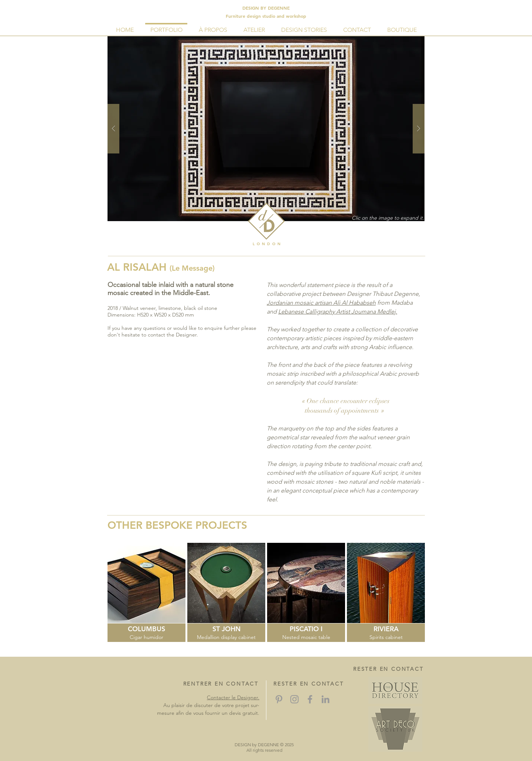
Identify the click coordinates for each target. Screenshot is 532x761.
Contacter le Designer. (233, 697)
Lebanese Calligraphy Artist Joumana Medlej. (338, 312)
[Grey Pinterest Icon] (279, 699)
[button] (266, 129)
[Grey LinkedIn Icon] (325, 699)
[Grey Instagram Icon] (294, 699)
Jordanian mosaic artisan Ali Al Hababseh (321, 303)
